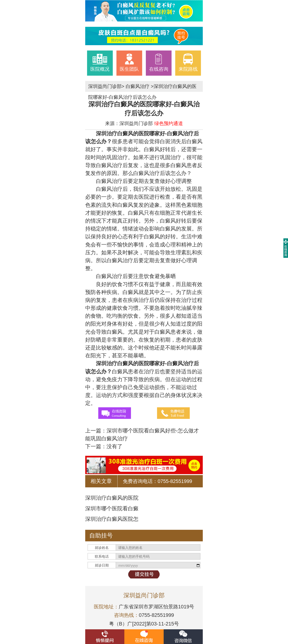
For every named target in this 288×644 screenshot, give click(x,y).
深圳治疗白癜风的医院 (112, 498)
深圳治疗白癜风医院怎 (112, 519)
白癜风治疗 (138, 86)
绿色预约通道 (169, 123)
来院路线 (188, 62)
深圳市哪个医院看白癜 (112, 508)
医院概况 (100, 62)
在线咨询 (159, 62)
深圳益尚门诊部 (105, 86)
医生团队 (129, 62)
